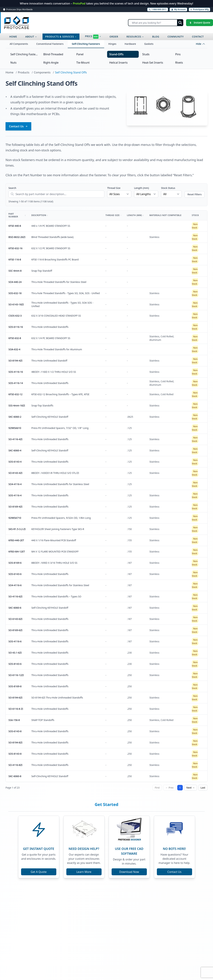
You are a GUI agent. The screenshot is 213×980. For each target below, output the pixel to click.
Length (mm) (141, 188)
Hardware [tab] (130, 44)
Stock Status (168, 188)
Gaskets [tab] (149, 44)
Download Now (129, 872)
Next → (191, 788)
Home (10, 72)
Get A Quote (39, 872)
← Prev (169, 788)
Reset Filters (195, 194)
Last (203, 788)
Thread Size (114, 188)
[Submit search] (180, 23)
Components (42, 72)
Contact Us (18, 126)
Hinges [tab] (112, 44)
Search (12, 188)
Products (24, 72)
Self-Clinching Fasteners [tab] (86, 44)
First (157, 788)
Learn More (84, 872)
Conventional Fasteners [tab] (50, 44)
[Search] (156, 23)
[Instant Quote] (200, 23)
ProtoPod (80, 3)
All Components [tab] (19, 44)
